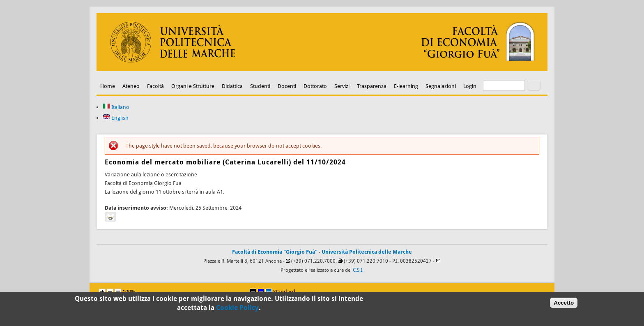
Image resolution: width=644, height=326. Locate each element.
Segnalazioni (441, 86)
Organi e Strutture (193, 86)
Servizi (342, 86)
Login (470, 86)
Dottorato (315, 86)
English (116, 118)
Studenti (260, 86)
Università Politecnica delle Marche (367, 252)
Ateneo (131, 86)
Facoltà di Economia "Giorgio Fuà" (275, 252)
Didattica (232, 86)
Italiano (116, 107)
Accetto (564, 304)
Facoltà (155, 86)
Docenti (287, 86)
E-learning (406, 86)
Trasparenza (372, 86)
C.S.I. (358, 270)
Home (108, 86)
